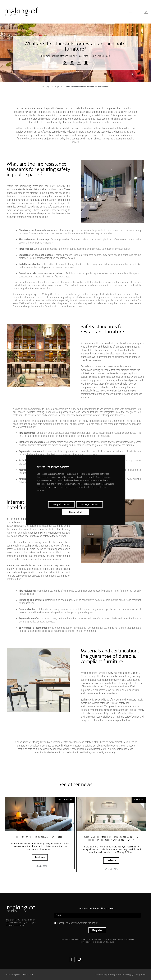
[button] (131, 12)
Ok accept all (76, 512)
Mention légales (13, 975)
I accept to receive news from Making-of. (78, 923)
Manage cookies (90, 504)
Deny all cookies (62, 504)
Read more (40, 857)
